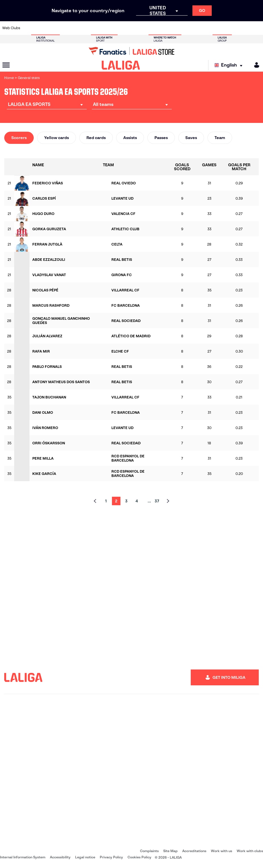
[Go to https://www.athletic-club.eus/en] (28, 28)
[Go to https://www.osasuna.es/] (52, 28)
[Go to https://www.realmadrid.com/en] (196, 28)
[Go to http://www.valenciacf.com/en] (244, 28)
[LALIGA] (121, 65)
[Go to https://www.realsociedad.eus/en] (220, 28)
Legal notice (85, 857)
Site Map (170, 851)
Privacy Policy (111, 857)
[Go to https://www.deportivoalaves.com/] (64, 28)
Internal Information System (23, 857)
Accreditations (194, 851)
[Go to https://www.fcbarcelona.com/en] (88, 28)
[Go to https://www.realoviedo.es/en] (208, 28)
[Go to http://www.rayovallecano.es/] (136, 28)
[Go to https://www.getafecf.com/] (100, 28)
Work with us (221, 851)
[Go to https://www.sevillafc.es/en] (232, 28)
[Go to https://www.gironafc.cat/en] (112, 28)
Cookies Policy (139, 857)
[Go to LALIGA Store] (131, 51)
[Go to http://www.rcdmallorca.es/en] (172, 28)
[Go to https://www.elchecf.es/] (76, 28)
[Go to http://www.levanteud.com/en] (124, 28)
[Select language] (230, 65)
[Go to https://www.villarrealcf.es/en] (256, 28)
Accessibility (60, 857)
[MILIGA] (255, 65)
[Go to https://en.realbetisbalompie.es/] (184, 28)
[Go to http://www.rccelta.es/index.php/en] (148, 28)
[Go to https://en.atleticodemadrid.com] (40, 28)
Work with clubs (250, 851)
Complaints (149, 851)
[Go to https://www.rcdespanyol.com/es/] (160, 28)
